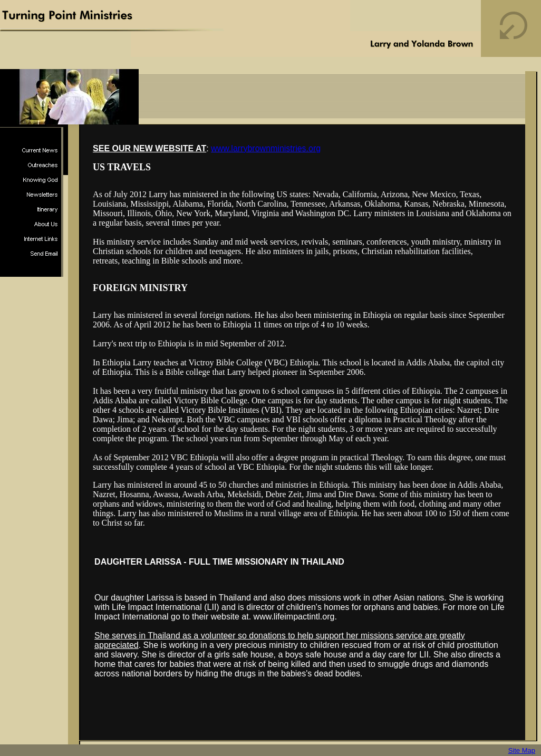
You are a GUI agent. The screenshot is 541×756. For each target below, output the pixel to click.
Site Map (522, 750)
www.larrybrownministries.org (266, 148)
